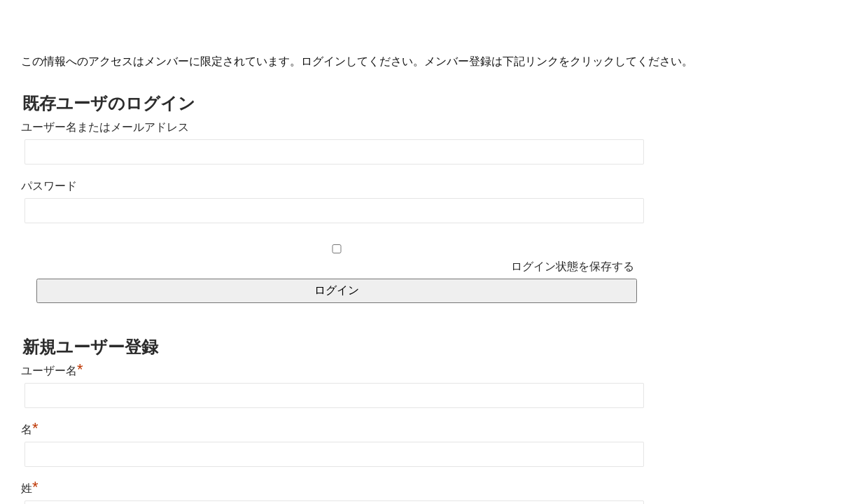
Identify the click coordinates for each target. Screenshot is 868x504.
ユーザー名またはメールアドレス (105, 127)
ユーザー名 (52, 371)
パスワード (49, 186)
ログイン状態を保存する (573, 266)
